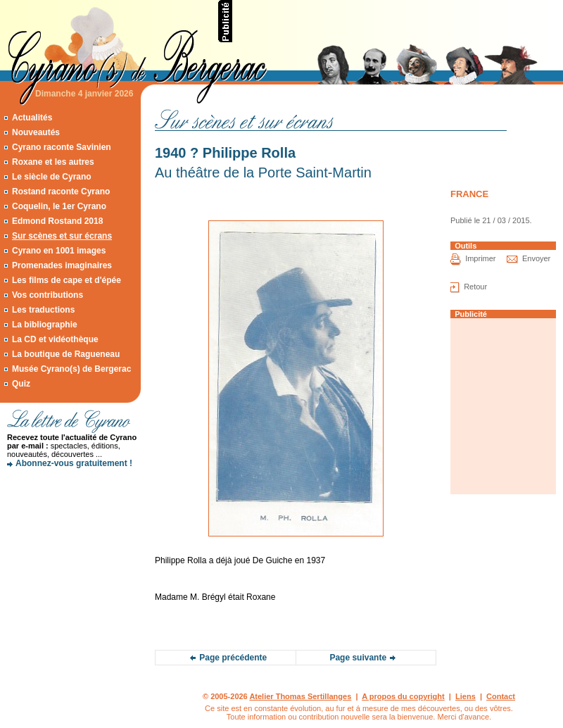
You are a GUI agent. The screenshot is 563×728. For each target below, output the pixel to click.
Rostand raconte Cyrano (61, 192)
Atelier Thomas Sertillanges (300, 696)
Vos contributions (48, 295)
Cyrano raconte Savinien (62, 147)
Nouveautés (36, 132)
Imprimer (480, 258)
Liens (466, 696)
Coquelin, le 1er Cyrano (59, 206)
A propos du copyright (403, 696)
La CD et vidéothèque (55, 339)
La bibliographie (45, 325)
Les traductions (43, 310)
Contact (501, 696)
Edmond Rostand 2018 (57, 221)
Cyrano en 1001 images (59, 251)
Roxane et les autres (53, 162)
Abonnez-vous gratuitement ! (74, 463)
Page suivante (358, 658)
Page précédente (233, 658)
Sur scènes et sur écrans (62, 236)
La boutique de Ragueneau (66, 354)
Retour (475, 287)
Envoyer (536, 258)
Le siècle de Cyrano (52, 177)
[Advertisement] (70, 525)
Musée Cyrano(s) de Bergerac (71, 369)
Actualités (32, 118)
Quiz (21, 384)
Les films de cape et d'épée (67, 280)
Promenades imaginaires (62, 265)
